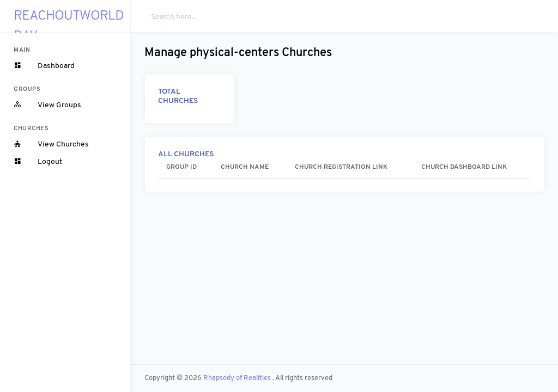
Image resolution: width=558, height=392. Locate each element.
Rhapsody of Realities (238, 378)
